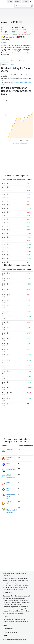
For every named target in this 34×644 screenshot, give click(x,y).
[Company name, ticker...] (23, 6)
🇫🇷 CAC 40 (20, 37)
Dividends (5, 64)
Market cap (5, 61)
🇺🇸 (17, 2)
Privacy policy (8, 629)
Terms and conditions (11, 632)
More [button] (12, 64)
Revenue (14, 61)
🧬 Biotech (6, 40)
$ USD (25, 2)
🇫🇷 (23, 27)
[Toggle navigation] (4, 6)
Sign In (10, 2)
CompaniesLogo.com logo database (15, 607)
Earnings (22, 61)
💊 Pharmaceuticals (9, 37)
